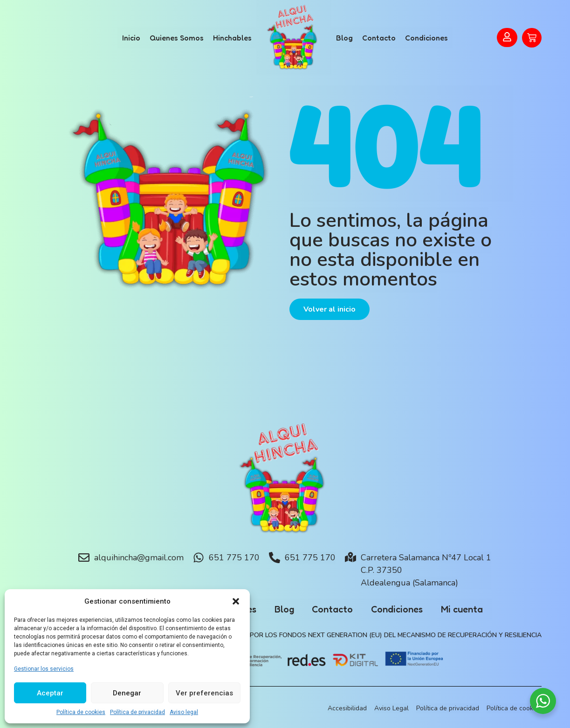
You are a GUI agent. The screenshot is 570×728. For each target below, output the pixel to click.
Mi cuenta (464, 609)
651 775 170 (234, 558)
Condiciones (426, 38)
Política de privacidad (137, 712)
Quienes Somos (177, 38)
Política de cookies (81, 712)
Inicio (131, 38)
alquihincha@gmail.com (139, 558)
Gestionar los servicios (44, 669)
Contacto (379, 38)
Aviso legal (184, 712)
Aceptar (50, 693)
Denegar (127, 693)
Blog (344, 38)
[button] (236, 601)
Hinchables (232, 38)
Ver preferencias (204, 693)
